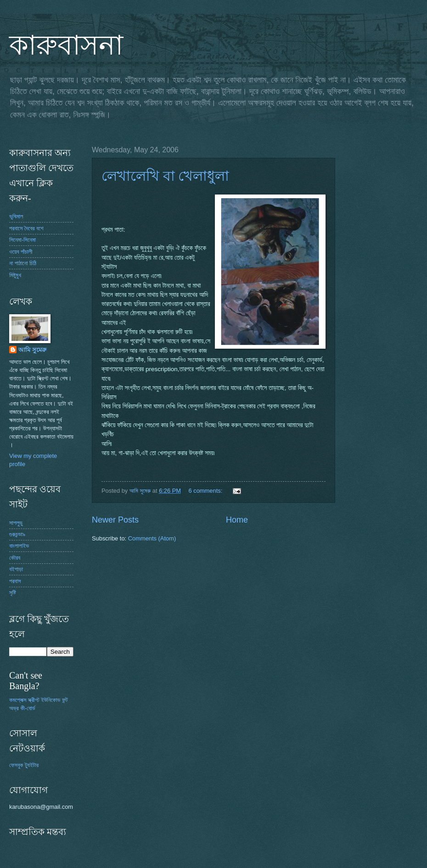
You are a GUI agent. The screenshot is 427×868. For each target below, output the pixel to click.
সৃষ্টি (13, 593)
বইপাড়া (16, 569)
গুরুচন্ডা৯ (17, 534)
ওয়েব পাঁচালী (21, 252)
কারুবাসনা (66, 45)
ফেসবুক (16, 765)
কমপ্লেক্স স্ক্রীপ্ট (24, 700)
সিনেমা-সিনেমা (22, 240)
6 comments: (206, 491)
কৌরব (15, 558)
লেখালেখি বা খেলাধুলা (165, 176)
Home (237, 520)
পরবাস (15, 581)
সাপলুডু (16, 523)
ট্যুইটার (32, 765)
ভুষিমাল (16, 216)
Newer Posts (115, 520)
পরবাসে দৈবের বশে (26, 228)
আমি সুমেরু (32, 350)
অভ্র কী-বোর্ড (22, 708)
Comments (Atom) (152, 538)
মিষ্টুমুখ (15, 275)
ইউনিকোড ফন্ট (54, 700)
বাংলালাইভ (19, 546)
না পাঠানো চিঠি (23, 263)
